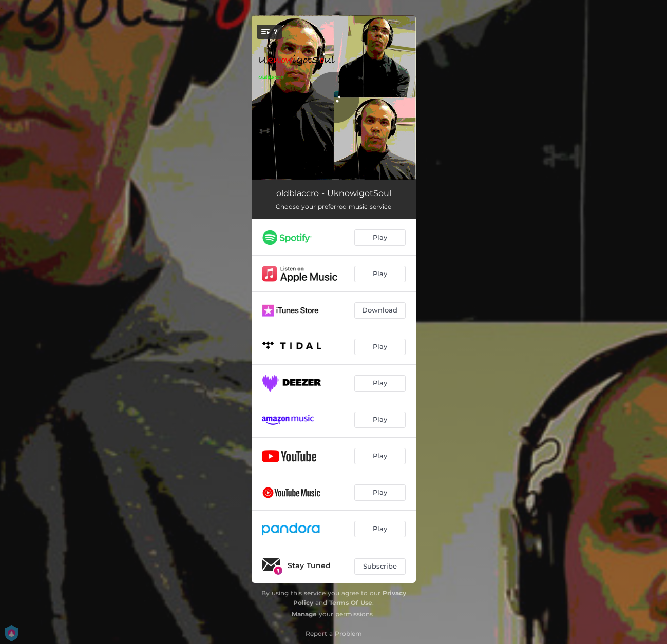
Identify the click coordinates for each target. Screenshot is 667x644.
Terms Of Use (351, 603)
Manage (304, 614)
